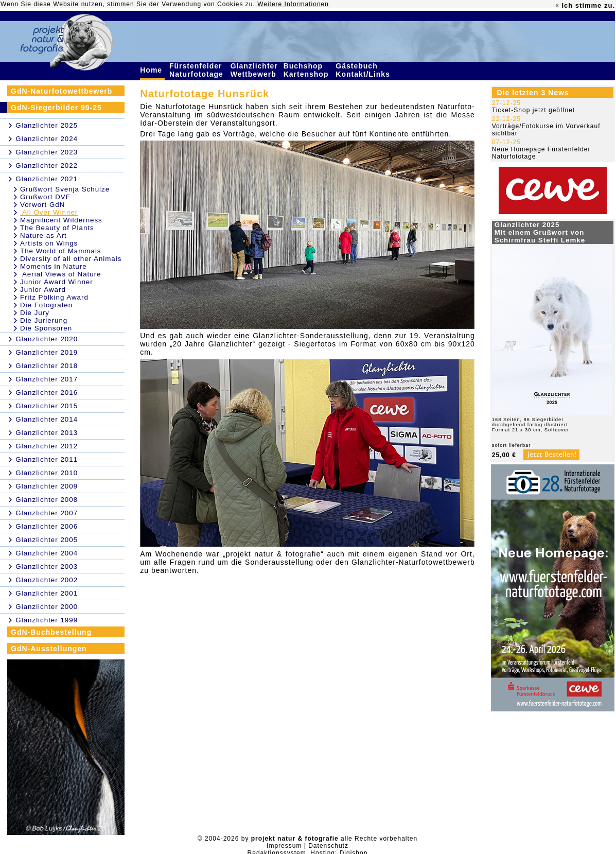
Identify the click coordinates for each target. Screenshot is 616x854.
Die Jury (35, 313)
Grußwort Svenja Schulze (65, 189)
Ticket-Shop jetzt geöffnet (533, 110)
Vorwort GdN (42, 205)
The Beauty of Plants (57, 228)
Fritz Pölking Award (54, 297)
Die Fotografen (46, 305)
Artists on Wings (49, 243)
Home (152, 70)
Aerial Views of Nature (61, 274)
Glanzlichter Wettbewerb (255, 70)
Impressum (284, 846)
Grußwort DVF (45, 197)
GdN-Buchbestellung (51, 632)
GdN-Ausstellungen (49, 649)
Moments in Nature (54, 266)
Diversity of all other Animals (71, 259)
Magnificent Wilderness (61, 220)
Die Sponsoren (46, 328)
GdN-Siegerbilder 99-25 (56, 108)
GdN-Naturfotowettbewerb (61, 91)
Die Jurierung (44, 320)
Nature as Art (43, 236)
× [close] (557, 6)
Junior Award (43, 290)
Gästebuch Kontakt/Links (364, 70)
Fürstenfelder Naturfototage (198, 70)
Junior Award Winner (57, 282)
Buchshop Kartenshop (307, 70)
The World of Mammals (61, 251)
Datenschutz (328, 846)
